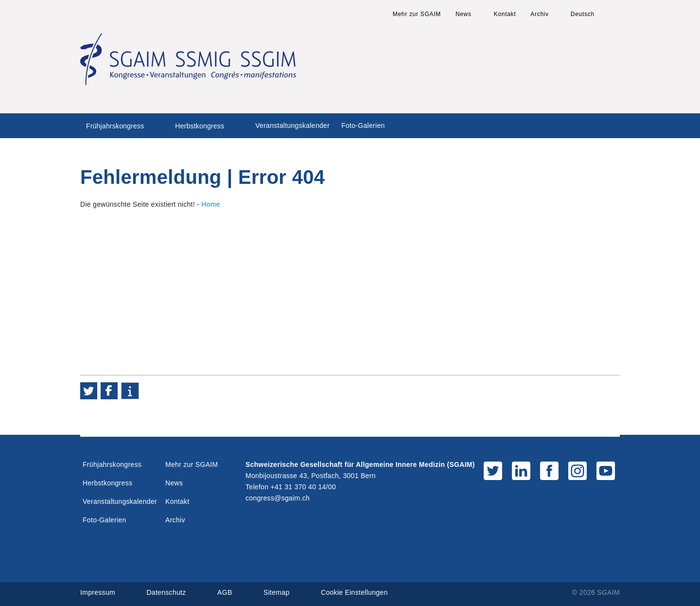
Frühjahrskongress (115, 126)
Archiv (540, 14)
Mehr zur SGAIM (417, 14)
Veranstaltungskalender (292, 125)
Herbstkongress (200, 126)
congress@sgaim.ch (278, 498)
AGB (225, 592)
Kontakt (505, 14)
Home (211, 204)
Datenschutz (166, 592)
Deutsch (583, 14)
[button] (89, 391)
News (464, 14)
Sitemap (276, 592)
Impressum (98, 592)
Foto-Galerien (363, 125)
